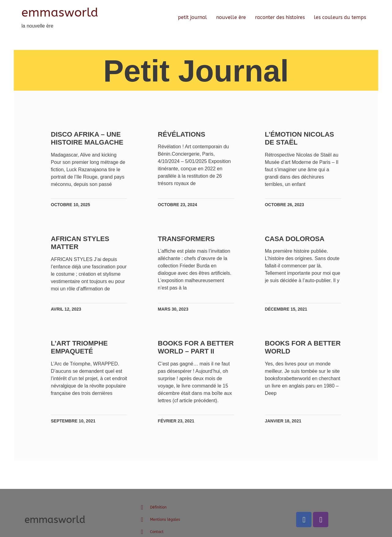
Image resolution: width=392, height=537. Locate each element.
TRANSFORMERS (187, 239)
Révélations (182, 134)
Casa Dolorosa (294, 239)
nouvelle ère (231, 17)
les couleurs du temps (340, 17)
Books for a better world (291, 355)
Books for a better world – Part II (188, 359)
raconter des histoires (280, 17)
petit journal (192, 17)
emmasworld (60, 12)
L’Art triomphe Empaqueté (81, 355)
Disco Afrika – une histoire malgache (89, 138)
